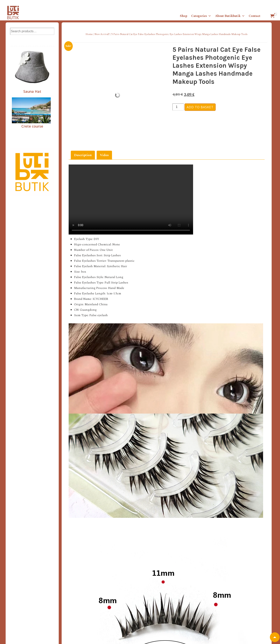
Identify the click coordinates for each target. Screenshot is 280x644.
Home (89, 34)
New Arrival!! (102, 34)
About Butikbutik (230, 16)
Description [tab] (83, 155)
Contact (255, 16)
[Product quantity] (178, 107)
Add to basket (200, 107)
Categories (201, 16)
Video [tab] (104, 155)
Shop (184, 16)
